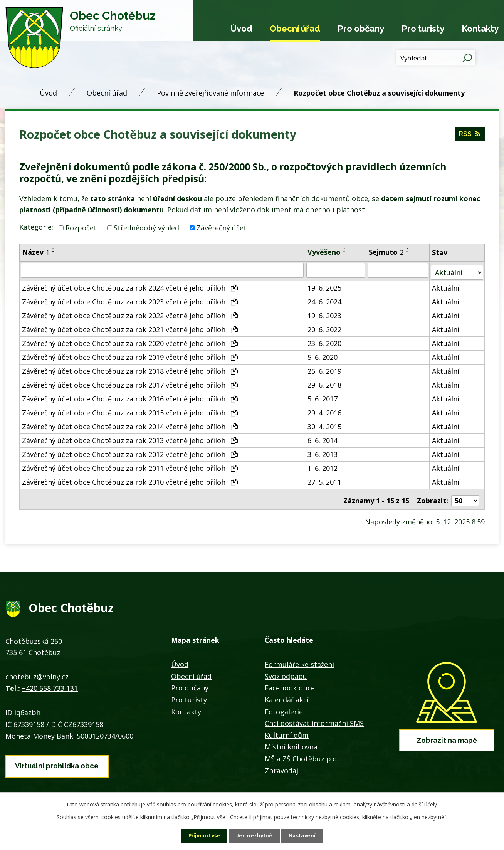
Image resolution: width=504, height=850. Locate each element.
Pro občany (361, 29)
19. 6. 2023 (325, 313)
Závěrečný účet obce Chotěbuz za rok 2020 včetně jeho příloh (130, 341)
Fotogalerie (284, 707)
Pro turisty (423, 29)
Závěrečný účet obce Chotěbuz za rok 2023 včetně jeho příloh (130, 299)
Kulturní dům (287, 731)
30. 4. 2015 (325, 424)
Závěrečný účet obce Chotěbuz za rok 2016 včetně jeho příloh (130, 396)
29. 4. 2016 (325, 410)
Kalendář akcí (287, 695)
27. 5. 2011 (325, 480)
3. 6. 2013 (323, 452)
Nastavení (304, 835)
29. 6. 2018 (325, 383)
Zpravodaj (281, 766)
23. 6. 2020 (325, 341)
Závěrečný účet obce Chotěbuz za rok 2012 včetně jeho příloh (130, 452)
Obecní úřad (295, 29)
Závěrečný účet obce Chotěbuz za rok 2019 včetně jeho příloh (130, 355)
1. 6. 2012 (323, 466)
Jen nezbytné (255, 835)
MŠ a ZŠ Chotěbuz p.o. (302, 754)
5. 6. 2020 (323, 355)
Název (36, 252)
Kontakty (480, 29)
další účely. (425, 804)
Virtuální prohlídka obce (57, 760)
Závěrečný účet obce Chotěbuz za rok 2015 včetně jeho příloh (130, 410)
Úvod (241, 29)
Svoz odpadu (286, 672)
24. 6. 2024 (325, 299)
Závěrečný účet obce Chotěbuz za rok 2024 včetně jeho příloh (130, 286)
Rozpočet (81, 228)
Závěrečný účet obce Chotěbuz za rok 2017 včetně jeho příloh (130, 383)
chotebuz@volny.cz (37, 672)
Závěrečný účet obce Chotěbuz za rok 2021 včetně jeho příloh (130, 327)
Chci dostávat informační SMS (314, 719)
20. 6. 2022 (325, 327)
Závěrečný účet (222, 228)
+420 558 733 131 (50, 684)
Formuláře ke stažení (299, 660)
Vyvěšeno (324, 252)
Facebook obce (290, 683)
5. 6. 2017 (323, 396)
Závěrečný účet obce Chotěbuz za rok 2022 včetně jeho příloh (130, 313)
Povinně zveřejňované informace (210, 93)
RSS (469, 136)
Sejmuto (386, 252)
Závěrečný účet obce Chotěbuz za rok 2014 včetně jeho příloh (130, 424)
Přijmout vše (203, 835)
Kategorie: (36, 227)
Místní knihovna (291, 742)
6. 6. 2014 (323, 438)
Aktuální (446, 286)
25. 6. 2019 (325, 369)
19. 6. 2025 (325, 286)
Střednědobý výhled (146, 228)
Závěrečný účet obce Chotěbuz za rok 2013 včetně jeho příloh (130, 438)
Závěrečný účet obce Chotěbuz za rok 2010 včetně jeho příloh (130, 480)
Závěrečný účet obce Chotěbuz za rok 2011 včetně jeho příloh (130, 466)
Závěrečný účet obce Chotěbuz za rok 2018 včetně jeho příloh (130, 369)
